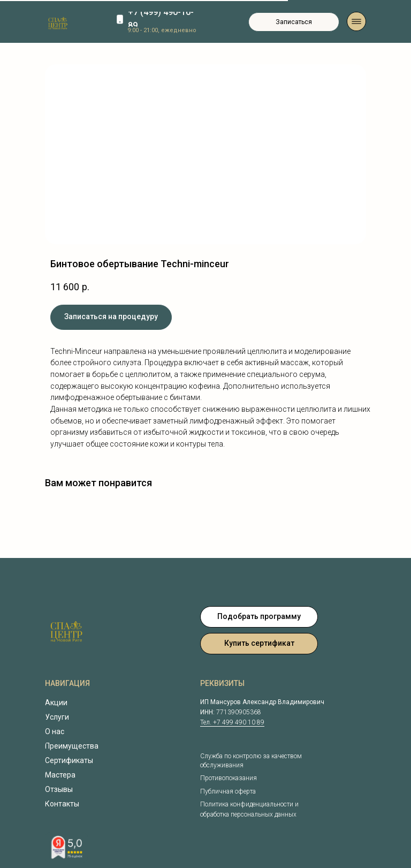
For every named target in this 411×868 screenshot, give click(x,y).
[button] (294, 22)
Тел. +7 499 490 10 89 (232, 722)
